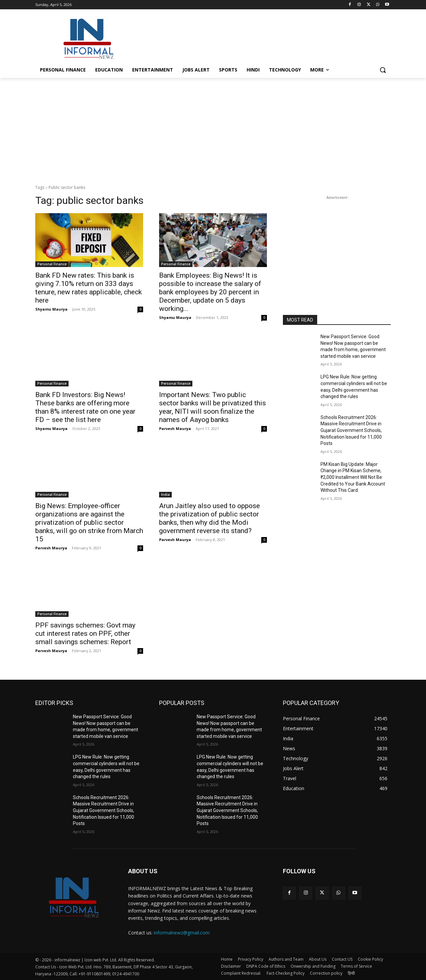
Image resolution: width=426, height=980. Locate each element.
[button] (383, 70)
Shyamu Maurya (51, 309)
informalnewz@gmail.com (182, 933)
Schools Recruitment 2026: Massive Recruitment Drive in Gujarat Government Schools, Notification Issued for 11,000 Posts (351, 430)
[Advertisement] (263, 38)
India (165, 494)
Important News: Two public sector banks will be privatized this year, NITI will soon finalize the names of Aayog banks (213, 407)
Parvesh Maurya (175, 428)
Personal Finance (52, 264)
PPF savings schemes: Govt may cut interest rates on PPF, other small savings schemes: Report (85, 633)
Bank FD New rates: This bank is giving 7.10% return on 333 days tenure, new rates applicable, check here (89, 288)
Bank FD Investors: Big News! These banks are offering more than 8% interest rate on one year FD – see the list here (85, 407)
